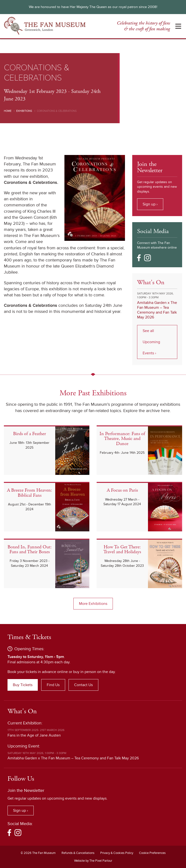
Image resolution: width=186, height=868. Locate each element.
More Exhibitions (93, 604)
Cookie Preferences (152, 853)
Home (8, 111)
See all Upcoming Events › (151, 342)
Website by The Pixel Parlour (93, 861)
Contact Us (83, 685)
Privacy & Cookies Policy (117, 853)
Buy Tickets (23, 685)
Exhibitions (24, 111)
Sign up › (150, 204)
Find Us (53, 685)
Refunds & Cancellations (78, 853)
